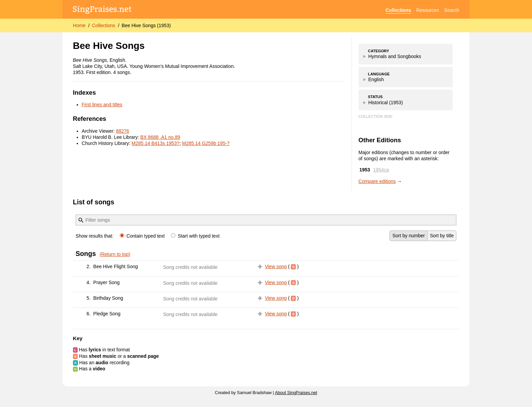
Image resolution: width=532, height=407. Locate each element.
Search (452, 10)
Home (79, 25)
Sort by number (408, 236)
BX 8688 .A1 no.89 (160, 137)
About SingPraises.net (296, 393)
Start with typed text (195, 236)
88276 (123, 131)
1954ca (381, 170)
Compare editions (377, 181)
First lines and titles (102, 105)
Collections (398, 10)
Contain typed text (143, 236)
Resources (428, 10)
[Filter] (81, 220)
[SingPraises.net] (102, 10)
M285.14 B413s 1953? (156, 143)
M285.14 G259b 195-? (206, 143)
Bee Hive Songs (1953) (146, 25)
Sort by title (442, 236)
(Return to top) (115, 254)
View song (276, 266)
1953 (365, 170)
